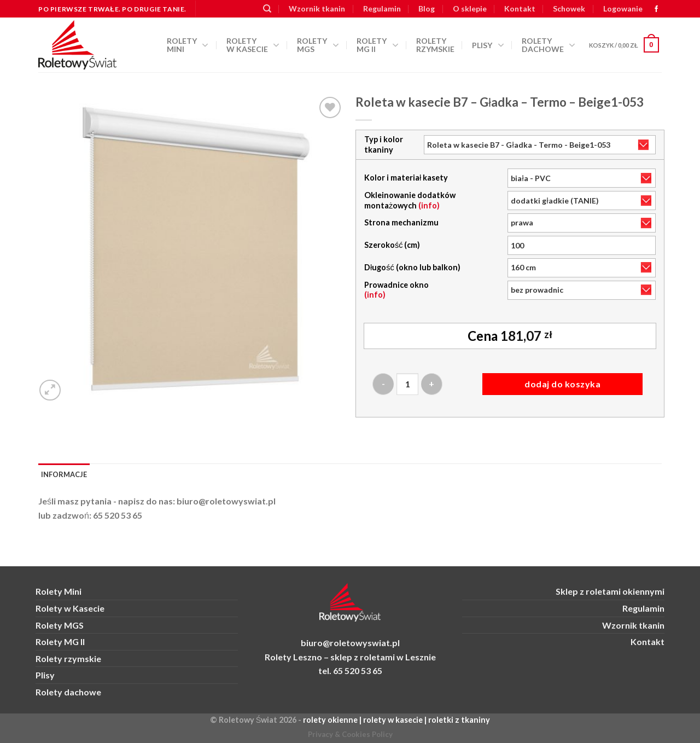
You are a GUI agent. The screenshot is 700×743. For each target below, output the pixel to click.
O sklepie (470, 8)
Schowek (569, 8)
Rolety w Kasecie (70, 608)
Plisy (488, 45)
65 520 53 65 (118, 515)
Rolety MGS (318, 45)
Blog (427, 8)
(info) (429, 205)
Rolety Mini (188, 45)
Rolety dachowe (549, 45)
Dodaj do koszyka (562, 384)
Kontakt (520, 8)
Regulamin (382, 8)
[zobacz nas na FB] (656, 9)
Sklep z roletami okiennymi (610, 591)
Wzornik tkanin (317, 8)
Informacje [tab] (64, 474)
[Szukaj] (267, 9)
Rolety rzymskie (435, 45)
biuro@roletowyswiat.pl (226, 501)
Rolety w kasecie (253, 45)
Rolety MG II (377, 45)
